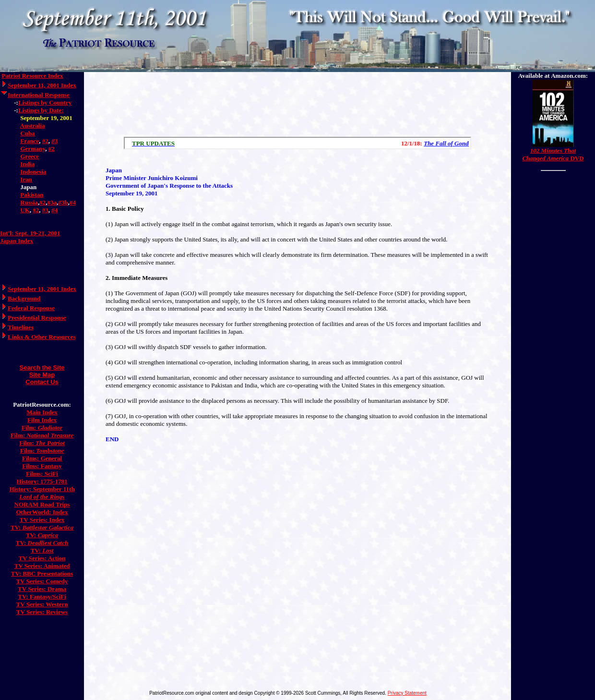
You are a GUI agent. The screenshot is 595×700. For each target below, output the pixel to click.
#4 (73, 202)
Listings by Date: (41, 110)
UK (25, 210)
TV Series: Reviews (42, 612)
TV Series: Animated (42, 566)
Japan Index (17, 241)
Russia (29, 202)
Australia (33, 126)
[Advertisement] (297, 104)
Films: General (42, 458)
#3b (63, 202)
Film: (42, 428)
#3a (52, 202)
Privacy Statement (407, 693)
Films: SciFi (42, 474)
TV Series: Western (42, 604)
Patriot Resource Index (32, 76)
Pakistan (32, 195)
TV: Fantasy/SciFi (42, 597)
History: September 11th (42, 489)
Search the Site (42, 368)
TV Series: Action (42, 558)
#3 (54, 141)
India (27, 164)
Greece (30, 156)
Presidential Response (37, 318)
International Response (39, 95)
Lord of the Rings (42, 497)
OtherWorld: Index (42, 512)
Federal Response (31, 308)
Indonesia (33, 172)
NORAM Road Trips (42, 504)
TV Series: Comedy (42, 581)
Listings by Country (45, 103)
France (30, 141)
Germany (33, 149)
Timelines (21, 327)
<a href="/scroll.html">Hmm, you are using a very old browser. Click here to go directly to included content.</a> (297, 143)
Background (24, 298)
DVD (553, 154)
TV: (42, 527)
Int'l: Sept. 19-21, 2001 (30, 233)
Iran (26, 179)
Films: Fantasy (42, 466)
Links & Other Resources (42, 337)
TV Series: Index (42, 520)
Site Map (42, 375)
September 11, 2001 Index (42, 85)
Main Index (42, 412)
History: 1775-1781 (42, 481)
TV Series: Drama (42, 589)
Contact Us (42, 382)
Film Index (42, 420)
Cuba (27, 133)
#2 (45, 141)
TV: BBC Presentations (42, 573)
